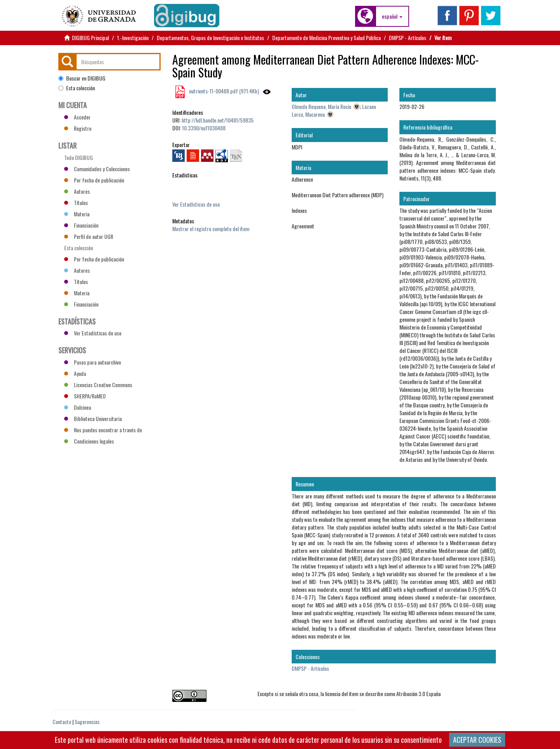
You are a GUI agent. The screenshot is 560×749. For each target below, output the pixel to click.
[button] (392, 16)
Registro (78, 128)
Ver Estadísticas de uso (196, 204)
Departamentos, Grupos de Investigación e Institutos (210, 38)
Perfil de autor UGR (89, 236)
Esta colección (77, 88)
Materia (77, 214)
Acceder (77, 117)
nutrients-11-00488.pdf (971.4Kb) (223, 91)
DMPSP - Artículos (408, 38)
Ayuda (75, 373)
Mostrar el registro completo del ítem (211, 229)
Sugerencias (87, 722)
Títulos (76, 203)
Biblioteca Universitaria (93, 418)
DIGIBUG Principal (90, 38)
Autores (77, 191)
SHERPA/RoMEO (85, 396)
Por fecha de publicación (94, 180)
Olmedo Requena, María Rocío (321, 106)
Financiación (81, 225)
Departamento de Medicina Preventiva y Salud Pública (326, 38)
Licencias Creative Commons (98, 385)
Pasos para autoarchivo (93, 362)
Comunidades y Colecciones (97, 169)
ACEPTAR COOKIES (477, 740)
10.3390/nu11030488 (204, 128)
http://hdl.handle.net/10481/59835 (218, 120)
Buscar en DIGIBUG (82, 78)
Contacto (62, 722)
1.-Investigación (133, 38)
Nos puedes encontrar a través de (103, 430)
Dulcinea (78, 407)
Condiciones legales (89, 441)
